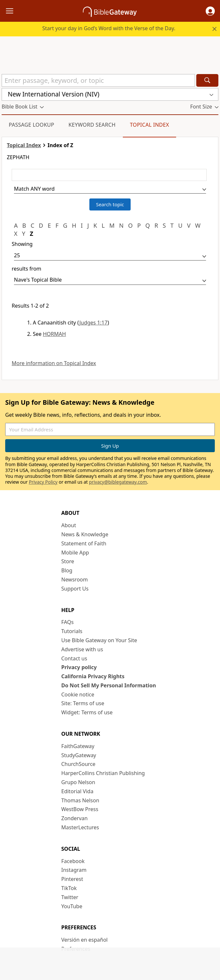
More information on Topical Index (54, 363)
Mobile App (75, 553)
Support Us (75, 589)
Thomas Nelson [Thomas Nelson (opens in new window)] (80, 800)
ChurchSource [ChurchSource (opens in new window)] (78, 764)
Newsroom (75, 579)
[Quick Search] (98, 80)
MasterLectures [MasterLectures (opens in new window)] (80, 827)
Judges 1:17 (93, 323)
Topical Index (150, 125)
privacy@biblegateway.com (118, 482)
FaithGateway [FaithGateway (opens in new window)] (78, 746)
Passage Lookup (32, 125)
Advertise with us (82, 649)
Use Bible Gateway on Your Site (99, 640)
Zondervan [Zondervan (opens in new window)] (75, 818)
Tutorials (72, 631)
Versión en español (85, 940)
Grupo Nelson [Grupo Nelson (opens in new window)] (78, 782)
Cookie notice (78, 694)
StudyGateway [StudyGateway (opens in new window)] (79, 755)
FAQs (68, 622)
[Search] (207, 80)
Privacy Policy (43, 482)
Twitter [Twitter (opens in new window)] (70, 897)
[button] (210, 11)
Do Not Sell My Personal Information (109, 685)
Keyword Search (92, 125)
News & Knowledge (85, 534)
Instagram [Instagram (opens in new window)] (74, 870)
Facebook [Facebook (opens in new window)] (73, 861)
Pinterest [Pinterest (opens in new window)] (72, 879)
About (69, 525)
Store (68, 561)
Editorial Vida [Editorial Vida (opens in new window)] (78, 791)
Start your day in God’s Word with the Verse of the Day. (109, 28)
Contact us (74, 658)
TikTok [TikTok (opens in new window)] (69, 888)
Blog (67, 570)
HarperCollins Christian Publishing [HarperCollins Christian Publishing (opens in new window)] (103, 773)
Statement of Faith (84, 543)
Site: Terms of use (83, 703)
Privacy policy (79, 667)
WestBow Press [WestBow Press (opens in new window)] (80, 809)
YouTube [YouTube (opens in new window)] (72, 906)
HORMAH (54, 334)
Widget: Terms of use (87, 712)
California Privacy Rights (93, 676)
